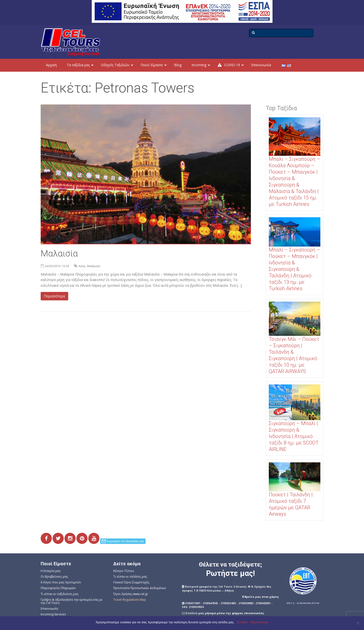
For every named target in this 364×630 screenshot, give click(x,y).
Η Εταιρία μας (51, 571)
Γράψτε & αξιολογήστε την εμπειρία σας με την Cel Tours (72, 601)
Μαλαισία (59, 254)
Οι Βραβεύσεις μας (54, 577)
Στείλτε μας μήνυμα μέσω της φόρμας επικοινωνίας (225, 613)
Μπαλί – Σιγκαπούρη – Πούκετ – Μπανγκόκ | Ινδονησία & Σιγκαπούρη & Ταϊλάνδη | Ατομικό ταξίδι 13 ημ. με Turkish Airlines (294, 269)
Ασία (82, 266)
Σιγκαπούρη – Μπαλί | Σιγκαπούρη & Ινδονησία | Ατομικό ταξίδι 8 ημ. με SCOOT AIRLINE (294, 436)
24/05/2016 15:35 (57, 266)
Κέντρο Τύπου (124, 571)
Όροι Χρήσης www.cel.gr (131, 594)
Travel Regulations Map (130, 600)
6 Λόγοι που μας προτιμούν (61, 582)
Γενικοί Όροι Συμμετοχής (131, 582)
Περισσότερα (54, 296)
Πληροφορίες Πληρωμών (58, 588)
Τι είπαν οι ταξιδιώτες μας (60, 594)
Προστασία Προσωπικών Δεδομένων (140, 588)
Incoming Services (53, 614)
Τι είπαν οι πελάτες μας (130, 577)
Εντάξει (242, 622)
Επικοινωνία (49, 609)
